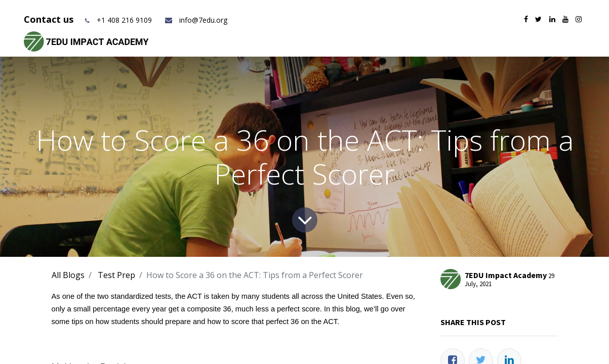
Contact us (50, 19)
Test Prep (116, 275)
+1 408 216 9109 (124, 20)
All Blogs (68, 275)
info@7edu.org (196, 20)
